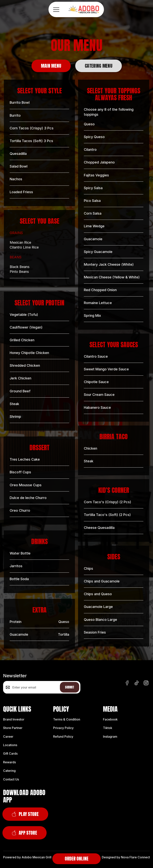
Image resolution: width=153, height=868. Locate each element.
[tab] (51, 66)
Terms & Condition (67, 719)
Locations (10, 745)
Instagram (110, 737)
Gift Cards (10, 753)
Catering (9, 771)
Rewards (9, 762)
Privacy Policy (63, 728)
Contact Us (11, 779)
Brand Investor (14, 719)
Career (8, 737)
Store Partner (13, 728)
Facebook (110, 719)
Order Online (77, 859)
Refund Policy (63, 737)
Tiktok (108, 728)
